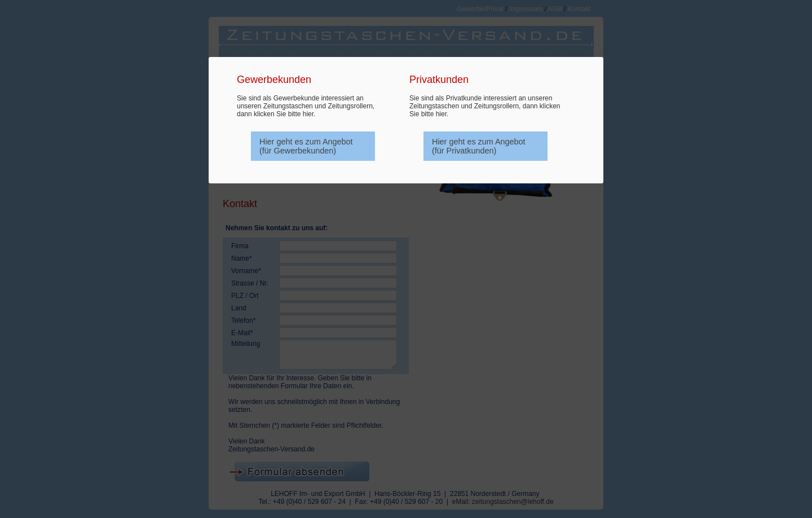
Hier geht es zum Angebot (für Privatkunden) (479, 146)
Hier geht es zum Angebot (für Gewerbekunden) (306, 146)
